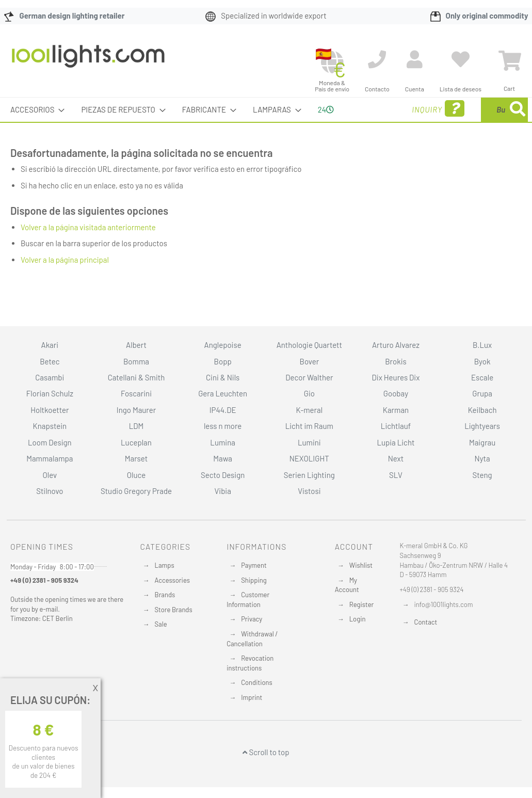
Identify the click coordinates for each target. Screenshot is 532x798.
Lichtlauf (396, 426)
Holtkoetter (50, 410)
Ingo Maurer (136, 410)
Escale (482, 377)
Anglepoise (223, 345)
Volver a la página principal (65, 284)
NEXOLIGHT (309, 458)
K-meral (309, 410)
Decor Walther (309, 377)
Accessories (172, 580)
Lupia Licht (396, 442)
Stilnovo (50, 491)
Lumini (309, 442)
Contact (426, 622)
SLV (396, 475)
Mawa (223, 458)
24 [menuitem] (314, 121)
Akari (50, 345)
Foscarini (136, 393)
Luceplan (136, 442)
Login (358, 619)
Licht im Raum (309, 426)
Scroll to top (266, 752)
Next (396, 458)
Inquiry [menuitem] (361, 123)
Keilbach (482, 410)
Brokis (396, 361)
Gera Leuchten (223, 393)
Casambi (50, 377)
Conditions (257, 682)
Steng (482, 475)
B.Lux (482, 345)
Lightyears (482, 426)
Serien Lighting (309, 475)
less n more (223, 426)
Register (362, 604)
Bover (309, 361)
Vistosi (309, 491)
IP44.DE (223, 410)
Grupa (482, 393)
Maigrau (482, 442)
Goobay (396, 393)
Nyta (482, 458)
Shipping (254, 580)
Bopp (223, 361)
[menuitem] (34, 110)
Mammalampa (50, 458)
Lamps (165, 565)
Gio (309, 393)
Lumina (223, 442)
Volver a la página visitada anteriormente (88, 251)
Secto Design (223, 475)
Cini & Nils (223, 377)
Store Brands (174, 610)
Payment (254, 565)
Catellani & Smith (136, 377)
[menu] (266, 122)
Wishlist (361, 565)
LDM (136, 426)
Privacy (252, 619)
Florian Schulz (50, 393)
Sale (161, 624)
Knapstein (50, 426)
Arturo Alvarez (396, 345)
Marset (136, 458)
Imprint (252, 697)
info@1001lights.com (444, 604)
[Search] (420, 158)
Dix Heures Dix (396, 377)
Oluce (136, 475)
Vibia (222, 491)
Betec (50, 361)
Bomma (136, 361)
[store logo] (88, 61)
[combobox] (464, 122)
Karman (396, 410)
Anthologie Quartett (309, 345)
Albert (136, 345)
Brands (165, 595)
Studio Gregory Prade (136, 491)
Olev (50, 475)
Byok (482, 361)
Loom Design (50, 442)
